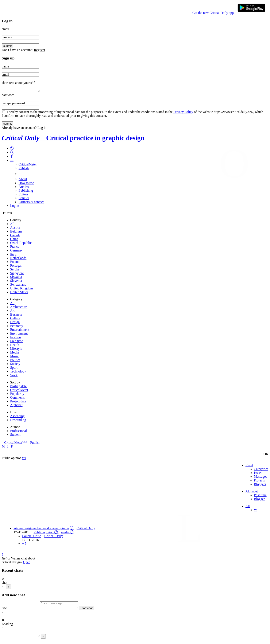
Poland (15, 263)
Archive (24, 188)
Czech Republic (21, 244)
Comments (17, 399)
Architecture (19, 308)
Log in (42, 129)
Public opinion (43, 533)
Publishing (26, 192)
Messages (261, 478)
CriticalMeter (28, 166)
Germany (16, 252)
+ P (24, 545)
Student (15, 436)
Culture (15, 319)
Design (15, 323)
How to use (26, 184)
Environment (19, 335)
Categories (261, 470)
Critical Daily (86, 529)
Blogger (259, 500)
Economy (17, 327)
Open (27, 563)
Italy (13, 255)
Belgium (16, 233)
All (12, 225)
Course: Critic (31, 537)
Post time (260, 496)
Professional (18, 432)
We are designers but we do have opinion (41, 529)
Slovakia (16, 278)
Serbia (14, 271)
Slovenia (16, 282)
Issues (258, 474)
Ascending (17, 417)
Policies (24, 199)
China (14, 240)
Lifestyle (16, 350)
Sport (14, 369)
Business (16, 316)
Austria (15, 229)
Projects (259, 482)
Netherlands (18, 259)
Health (15, 346)
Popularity (17, 395)
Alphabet (16, 406)
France (15, 248)
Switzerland (18, 286)
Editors (23, 196)
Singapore (17, 274)
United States (19, 293)
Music (14, 357)
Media (14, 354)
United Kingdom (22, 290)
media (65, 533)
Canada (15, 236)
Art (12, 312)
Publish (24, 169)
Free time (17, 342)
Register (40, 50)
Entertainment (20, 331)
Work (14, 376)
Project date (18, 403)
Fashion (16, 338)
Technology (18, 373)
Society (15, 365)
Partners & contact (31, 203)
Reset (249, 466)
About (23, 180)
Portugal (16, 267)
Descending (18, 421)
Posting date (18, 387)
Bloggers (260, 485)
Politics (15, 361)
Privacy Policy (183, 113)
